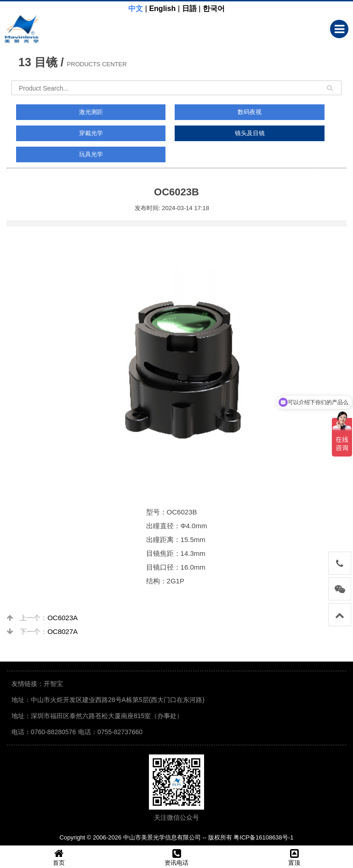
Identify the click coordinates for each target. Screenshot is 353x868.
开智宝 (53, 684)
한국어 (214, 9)
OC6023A (63, 618)
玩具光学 (91, 154)
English (162, 9)
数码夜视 (250, 112)
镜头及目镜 (250, 133)
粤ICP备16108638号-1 (263, 837)
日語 (189, 9)
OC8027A (63, 631)
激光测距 (91, 112)
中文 (136, 9)
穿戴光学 (91, 133)
